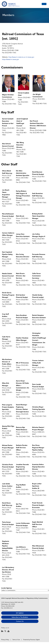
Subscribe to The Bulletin (20, 617)
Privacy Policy (5, 640)
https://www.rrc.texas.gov (11, 59)
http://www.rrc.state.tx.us (17, 57)
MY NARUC (20, 613)
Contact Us (20, 621)
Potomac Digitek (35, 640)
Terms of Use (16, 640)
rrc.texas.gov (30, 57)
